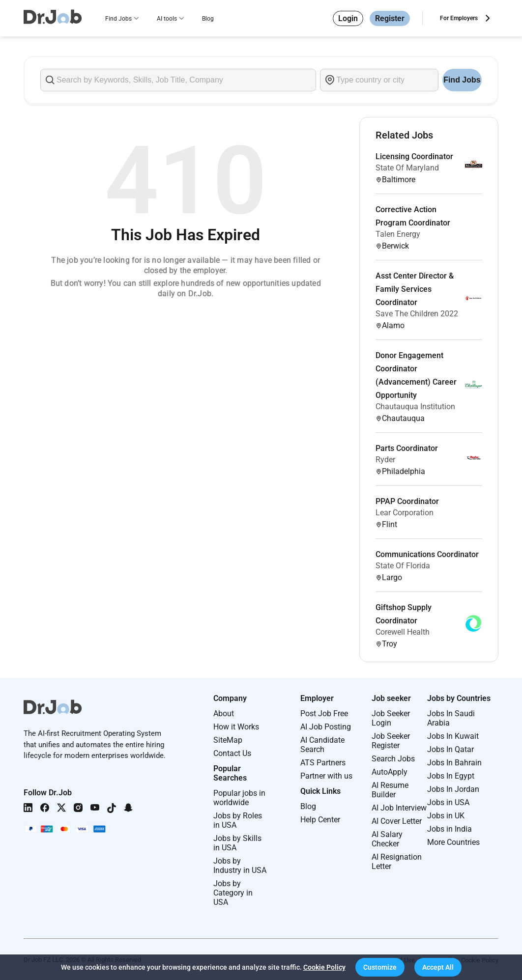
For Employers (459, 18)
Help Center (320, 820)
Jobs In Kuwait (453, 736)
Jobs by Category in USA (233, 893)
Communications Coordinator (427, 554)
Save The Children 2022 (417, 314)
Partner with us (326, 776)
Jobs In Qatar (450, 749)
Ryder (385, 460)
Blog (208, 19)
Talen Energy (398, 234)
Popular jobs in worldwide (239, 798)
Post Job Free (324, 714)
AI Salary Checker (387, 839)
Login (348, 18)
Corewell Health (403, 632)
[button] (380, 967)
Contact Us (232, 753)
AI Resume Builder (390, 790)
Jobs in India (449, 829)
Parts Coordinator (407, 448)
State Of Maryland (407, 168)
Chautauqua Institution (415, 406)
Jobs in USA (448, 802)
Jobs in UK (446, 816)
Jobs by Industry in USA (240, 866)
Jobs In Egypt (451, 776)
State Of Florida (403, 566)
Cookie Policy (324, 967)
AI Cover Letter (397, 821)
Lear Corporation (405, 513)
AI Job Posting (326, 727)
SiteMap (228, 740)
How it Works (236, 727)
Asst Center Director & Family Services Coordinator (415, 289)
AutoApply (390, 772)
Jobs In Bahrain (454, 763)
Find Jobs (118, 19)
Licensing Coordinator (414, 156)
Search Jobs (393, 759)
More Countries (453, 842)
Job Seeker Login (391, 718)
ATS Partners (323, 763)
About (224, 714)
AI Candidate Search (322, 745)
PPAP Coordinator (407, 501)
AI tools (167, 19)
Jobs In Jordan (453, 789)
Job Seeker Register (391, 741)
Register (390, 18)
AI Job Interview (399, 808)
